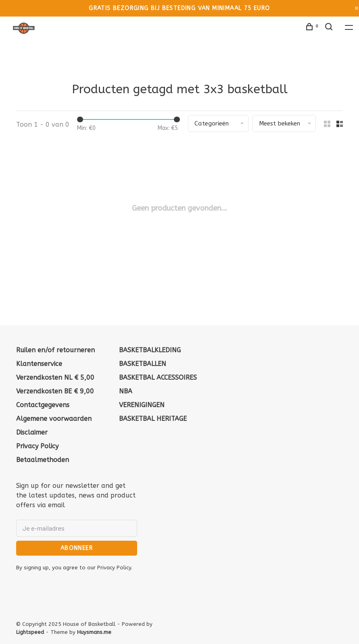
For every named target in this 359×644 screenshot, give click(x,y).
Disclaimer (32, 432)
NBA (126, 391)
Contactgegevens (43, 405)
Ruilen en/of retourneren (55, 350)
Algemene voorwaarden (54, 419)
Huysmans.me (94, 632)
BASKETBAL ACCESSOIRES (158, 377)
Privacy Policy (37, 446)
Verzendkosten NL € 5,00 (55, 377)
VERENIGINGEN (142, 405)
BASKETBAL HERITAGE (153, 419)
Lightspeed (30, 632)
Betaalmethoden (43, 460)
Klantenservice (39, 364)
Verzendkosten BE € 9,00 (55, 391)
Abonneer (77, 548)
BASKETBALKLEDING (150, 350)
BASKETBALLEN (143, 364)
